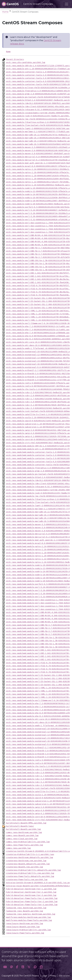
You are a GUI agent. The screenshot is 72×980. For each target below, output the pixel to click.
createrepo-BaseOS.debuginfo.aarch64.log (28, 864)
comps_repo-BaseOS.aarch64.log (22, 835)
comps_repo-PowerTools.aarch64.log (25, 845)
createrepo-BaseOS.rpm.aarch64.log (25, 867)
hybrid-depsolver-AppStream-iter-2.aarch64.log (31, 892)
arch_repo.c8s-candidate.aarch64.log (26, 62)
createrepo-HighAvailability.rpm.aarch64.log (30, 873)
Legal (44, 976)
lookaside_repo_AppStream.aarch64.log (26, 908)
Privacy (53, 976)
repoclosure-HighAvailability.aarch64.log (28, 930)
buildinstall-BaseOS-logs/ (20, 826)
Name (8, 51)
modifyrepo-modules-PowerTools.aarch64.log (29, 920)
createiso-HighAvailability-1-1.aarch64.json (30, 854)
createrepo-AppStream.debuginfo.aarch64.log (30, 857)
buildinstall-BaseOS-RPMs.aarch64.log (26, 823)
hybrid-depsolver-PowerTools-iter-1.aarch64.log (32, 898)
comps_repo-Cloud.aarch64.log (22, 839)
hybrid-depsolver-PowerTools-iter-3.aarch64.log (32, 904)
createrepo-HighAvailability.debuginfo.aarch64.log (33, 870)
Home (5, 12)
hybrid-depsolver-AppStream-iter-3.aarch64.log (31, 895)
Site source (64, 976)
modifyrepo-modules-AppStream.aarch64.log (28, 917)
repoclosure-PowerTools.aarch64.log (25, 933)
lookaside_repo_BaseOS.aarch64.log (25, 911)
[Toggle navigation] (66, 4)
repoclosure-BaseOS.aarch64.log (23, 927)
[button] (5, 967)
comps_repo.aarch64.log (18, 848)
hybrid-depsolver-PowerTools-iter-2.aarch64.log (32, 901)
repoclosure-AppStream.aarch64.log (25, 923)
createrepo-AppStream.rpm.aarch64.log (26, 861)
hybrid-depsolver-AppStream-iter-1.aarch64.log (31, 889)
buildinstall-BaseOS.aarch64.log (23, 829)
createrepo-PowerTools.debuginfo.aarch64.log (30, 876)
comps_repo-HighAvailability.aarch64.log (28, 842)
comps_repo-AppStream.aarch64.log (24, 832)
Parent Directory (15, 59)
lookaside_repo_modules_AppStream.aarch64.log (31, 914)
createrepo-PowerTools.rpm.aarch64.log (27, 879)
